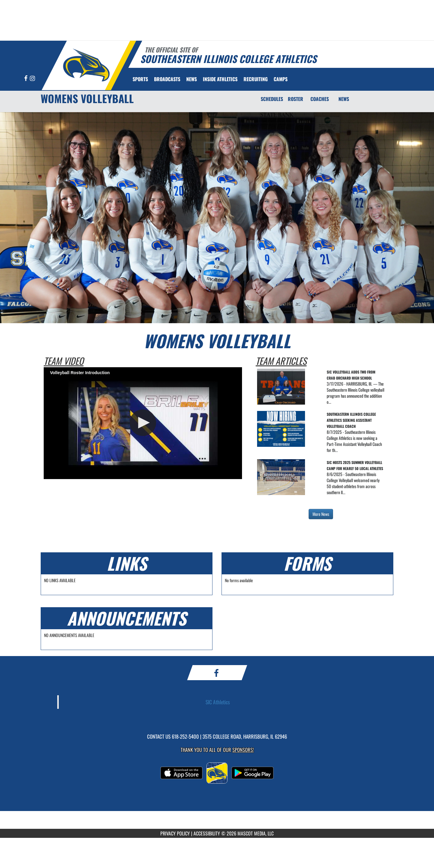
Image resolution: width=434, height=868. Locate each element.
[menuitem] (167, 79)
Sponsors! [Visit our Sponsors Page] (243, 750)
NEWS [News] (344, 99)
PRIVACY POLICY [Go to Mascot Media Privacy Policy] (175, 833)
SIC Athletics (218, 702)
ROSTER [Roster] (296, 99)
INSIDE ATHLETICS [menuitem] (220, 79)
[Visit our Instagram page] (32, 79)
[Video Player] (143, 423)
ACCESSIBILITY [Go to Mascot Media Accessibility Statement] (207, 833)
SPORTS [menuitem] (140, 79)
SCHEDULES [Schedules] (272, 99)
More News (321, 514)
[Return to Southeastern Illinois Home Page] (86, 65)
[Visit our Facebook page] (26, 79)
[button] (143, 423)
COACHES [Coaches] (320, 99)
